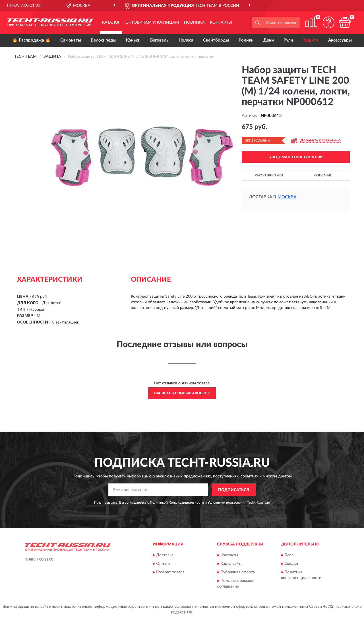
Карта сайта (231, 564)
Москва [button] (287, 197)
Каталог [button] (111, 22)
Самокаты (71, 40)
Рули (288, 40)
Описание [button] (323, 175)
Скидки (291, 564)
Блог (289, 555)
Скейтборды (216, 40)
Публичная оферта (238, 572)
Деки (269, 40)
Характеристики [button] (269, 175)
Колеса (186, 40)
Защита (311, 40)
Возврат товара (170, 572)
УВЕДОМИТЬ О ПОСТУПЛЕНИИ (296, 157)
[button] (328, 22)
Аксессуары (340, 40)
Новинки (194, 22)
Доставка (165, 555)
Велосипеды (104, 40)
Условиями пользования (227, 502)
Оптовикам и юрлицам (152, 22)
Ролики (246, 40)
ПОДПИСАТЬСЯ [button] (234, 490)
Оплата (163, 564)
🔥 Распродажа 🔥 (31, 40)
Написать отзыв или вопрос (182, 393)
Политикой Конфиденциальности (177, 502)
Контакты (221, 22)
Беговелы (160, 40)
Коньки (133, 40)
